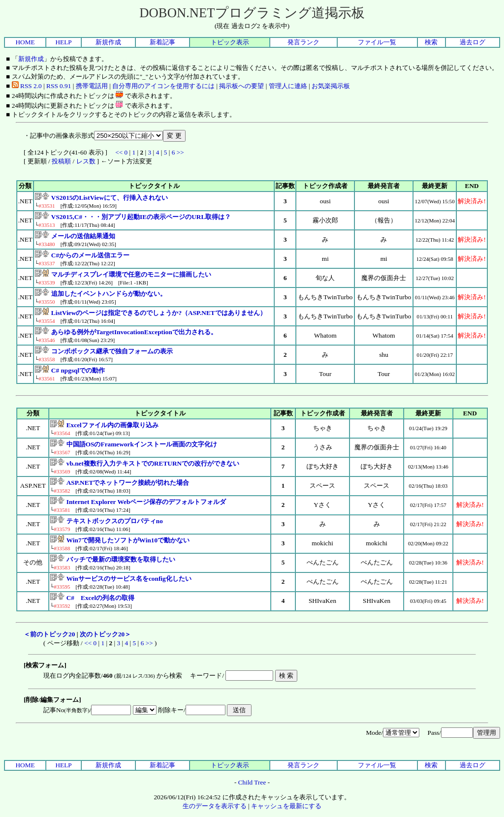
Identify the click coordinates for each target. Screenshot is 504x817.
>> (180, 152)
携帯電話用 (92, 86)
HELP (63, 42)
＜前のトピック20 (49, 634)
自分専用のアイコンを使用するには (163, 86)
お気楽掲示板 (331, 86)
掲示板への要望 (241, 86)
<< (119, 152)
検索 (431, 42)
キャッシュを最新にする (286, 806)
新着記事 (162, 42)
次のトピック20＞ (105, 634)
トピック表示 (230, 42)
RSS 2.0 (27, 86)
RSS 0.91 (59, 86)
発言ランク (303, 42)
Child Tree (252, 782)
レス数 (86, 161)
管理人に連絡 (288, 86)
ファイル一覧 (377, 42)
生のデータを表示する (215, 806)
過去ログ (472, 42)
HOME (25, 42)
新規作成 (108, 42)
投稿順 (61, 161)
